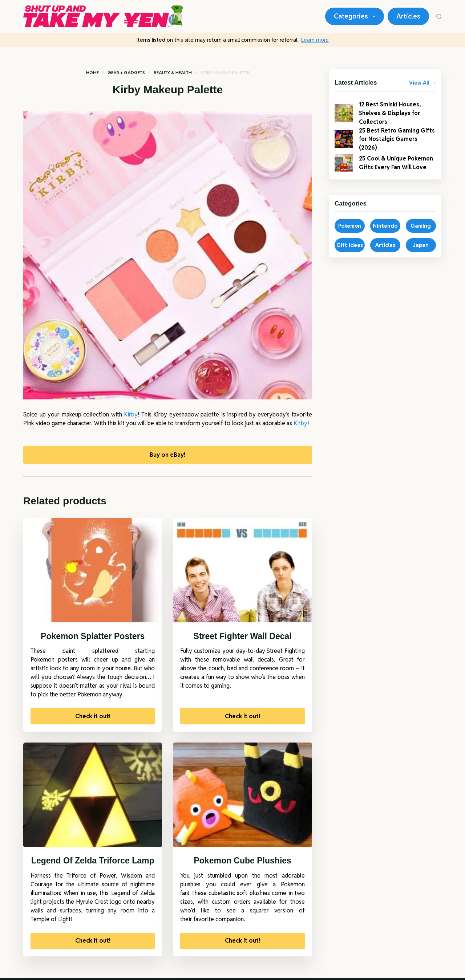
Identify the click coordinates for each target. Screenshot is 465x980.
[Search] (439, 17)
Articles (408, 16)
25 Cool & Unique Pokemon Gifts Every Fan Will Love (396, 169)
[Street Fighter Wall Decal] (242, 572)
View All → (422, 83)
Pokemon (350, 235)
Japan (421, 254)
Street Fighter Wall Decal (243, 638)
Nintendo (385, 235)
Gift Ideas (350, 254)
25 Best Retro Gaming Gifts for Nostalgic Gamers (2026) (392, 142)
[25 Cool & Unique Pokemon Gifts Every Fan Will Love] (344, 170)
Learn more (315, 40)
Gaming (421, 235)
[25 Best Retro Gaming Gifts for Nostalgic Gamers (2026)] (344, 142)
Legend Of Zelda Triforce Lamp (93, 863)
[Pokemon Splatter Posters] (93, 572)
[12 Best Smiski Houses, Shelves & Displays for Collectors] (344, 114)
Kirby (131, 414)
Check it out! (93, 718)
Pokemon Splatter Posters (93, 638)
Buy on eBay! (167, 456)
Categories (356, 16)
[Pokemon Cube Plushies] (242, 797)
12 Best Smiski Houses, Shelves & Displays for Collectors (393, 114)
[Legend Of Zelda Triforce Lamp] (93, 797)
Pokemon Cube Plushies (242, 863)
